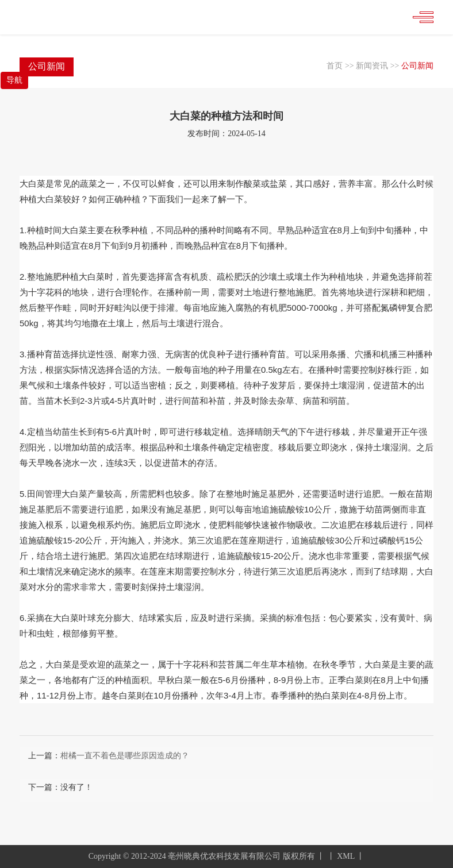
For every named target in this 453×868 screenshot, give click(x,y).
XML (346, 856)
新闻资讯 (372, 66)
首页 (335, 66)
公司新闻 (417, 66)
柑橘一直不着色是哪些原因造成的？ (125, 756)
